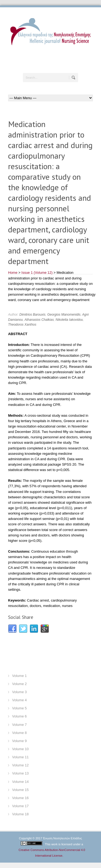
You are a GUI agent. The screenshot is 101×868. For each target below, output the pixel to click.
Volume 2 (19, 684)
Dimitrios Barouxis (32, 315)
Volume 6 (19, 716)
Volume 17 (20, 806)
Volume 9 (19, 741)
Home (13, 273)
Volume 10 (20, 749)
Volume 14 (20, 782)
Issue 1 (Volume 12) (37, 273)
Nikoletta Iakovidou (69, 320)
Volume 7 (19, 725)
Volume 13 (20, 773)
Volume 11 (20, 757)
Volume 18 (20, 814)
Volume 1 (19, 676)
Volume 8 (19, 733)
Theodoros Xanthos (22, 325)
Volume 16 (20, 798)
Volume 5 (19, 708)
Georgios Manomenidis (64, 315)
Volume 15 (20, 790)
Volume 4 (19, 700)
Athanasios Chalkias (39, 320)
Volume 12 (20, 765)
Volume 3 (19, 692)
